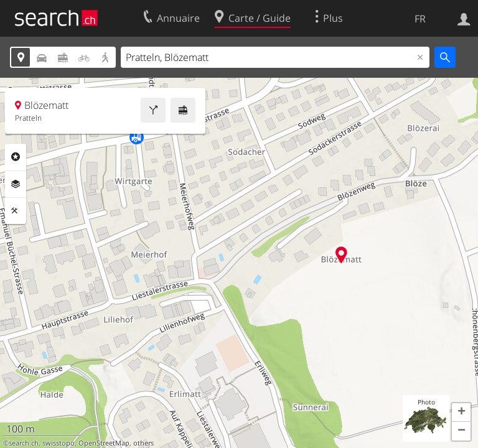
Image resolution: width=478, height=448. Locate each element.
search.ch (24, 443)
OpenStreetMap (104, 443)
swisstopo (59, 443)
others (143, 443)
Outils (16, 211)
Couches (16, 184)
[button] (461, 413)
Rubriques (16, 157)
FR (420, 19)
